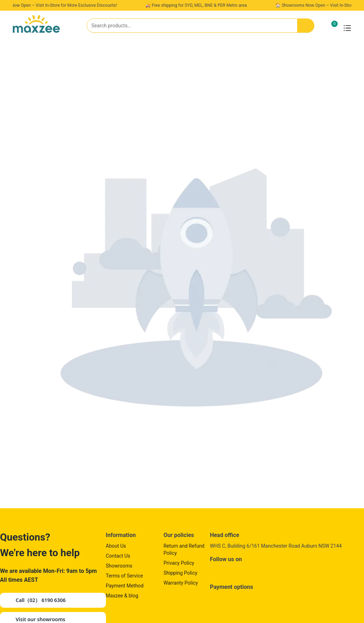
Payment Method (125, 586)
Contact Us (118, 556)
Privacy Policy (179, 563)
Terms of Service (125, 576)
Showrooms (119, 566)
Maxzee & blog (122, 596)
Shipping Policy (180, 573)
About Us (116, 546)
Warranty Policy (181, 583)
